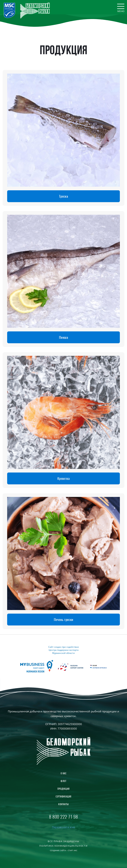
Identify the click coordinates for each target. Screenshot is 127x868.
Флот (63, 781)
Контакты (63, 804)
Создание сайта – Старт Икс (64, 850)
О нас (64, 773)
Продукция (64, 789)
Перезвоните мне (64, 827)
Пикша (64, 337)
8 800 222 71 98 (63, 817)
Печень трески (64, 620)
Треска (64, 196)
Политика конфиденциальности (64, 846)
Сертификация (63, 796)
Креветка (64, 478)
